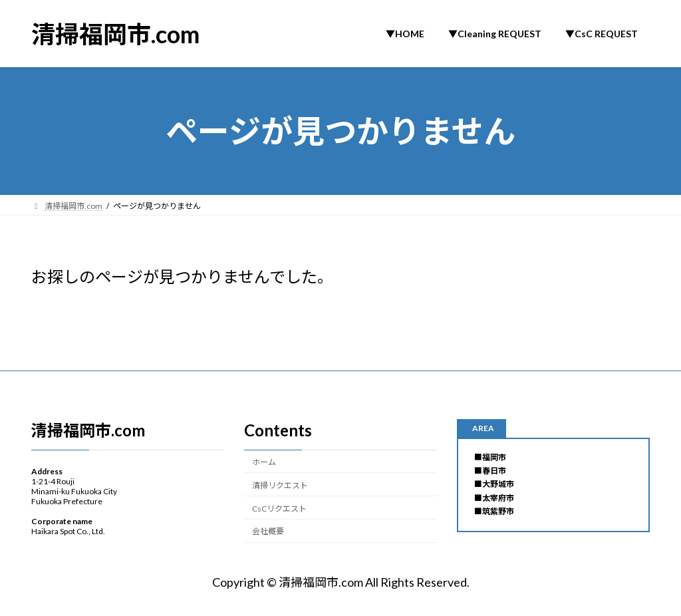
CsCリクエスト (279, 508)
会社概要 (268, 531)
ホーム (264, 462)
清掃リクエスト (280, 485)
